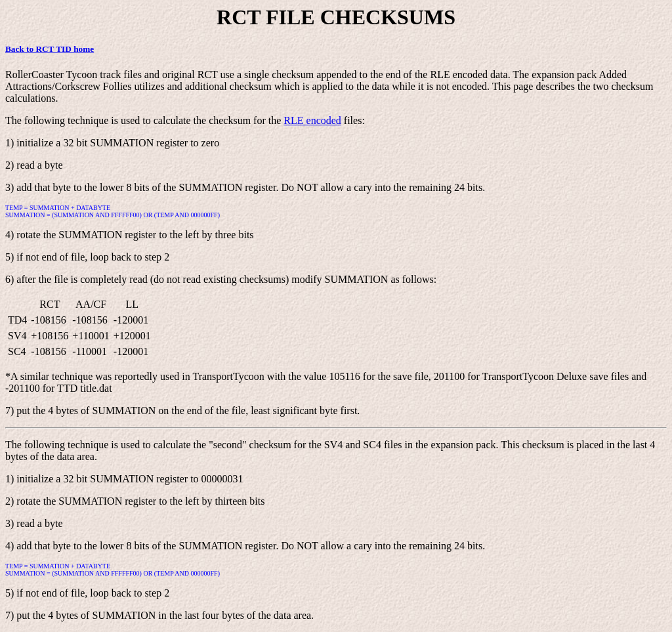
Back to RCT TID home (50, 49)
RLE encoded (312, 120)
